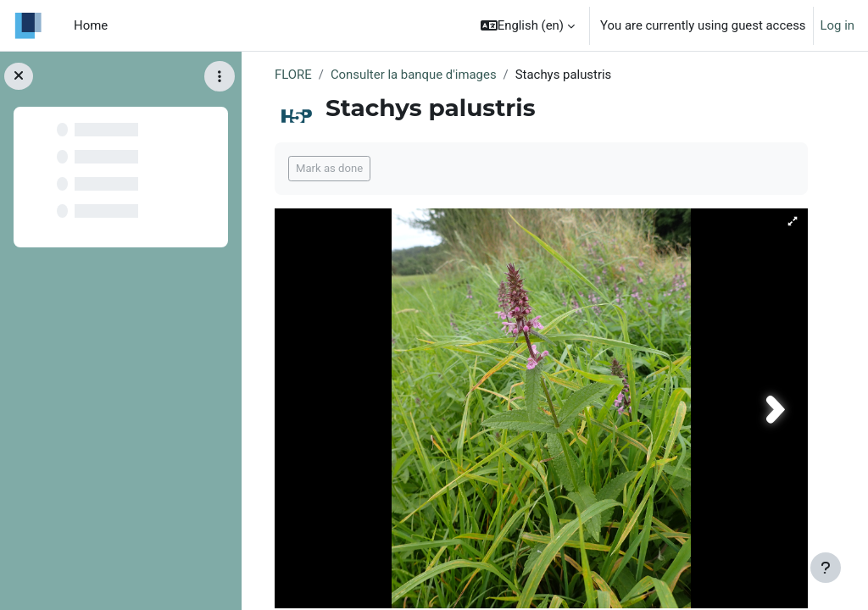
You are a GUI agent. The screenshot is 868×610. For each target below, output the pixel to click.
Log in (837, 25)
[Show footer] (826, 568)
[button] (528, 25)
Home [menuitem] (91, 25)
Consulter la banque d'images (414, 75)
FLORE (293, 75)
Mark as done (329, 168)
